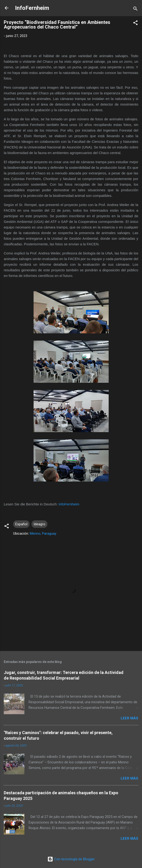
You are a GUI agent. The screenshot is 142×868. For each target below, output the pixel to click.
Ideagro (39, 524)
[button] (135, 24)
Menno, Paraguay (43, 533)
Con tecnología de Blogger (71, 859)
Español (21, 524)
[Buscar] (135, 9)
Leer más (129, 718)
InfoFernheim (32, 8)
